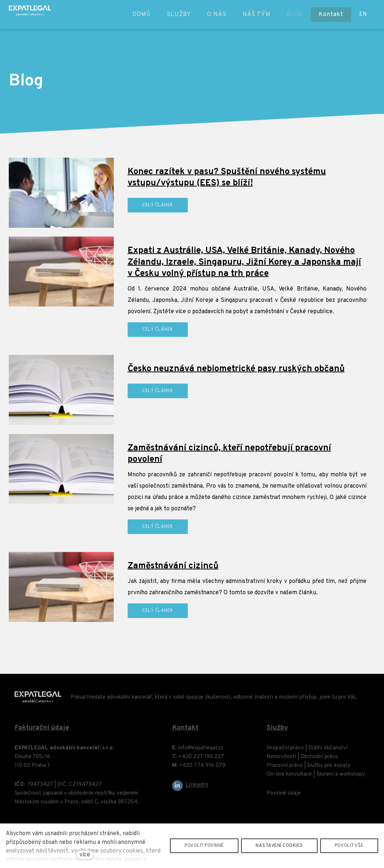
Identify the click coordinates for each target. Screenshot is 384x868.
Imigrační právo (285, 751)
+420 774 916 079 (202, 769)
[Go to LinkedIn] (190, 789)
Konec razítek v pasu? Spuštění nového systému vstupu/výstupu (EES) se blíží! (227, 178)
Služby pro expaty (329, 769)
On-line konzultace (289, 778)
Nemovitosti (281, 760)
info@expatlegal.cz (201, 751)
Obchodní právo (319, 760)
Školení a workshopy (341, 778)
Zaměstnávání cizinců (173, 566)
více (85, 855)
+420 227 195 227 (201, 760)
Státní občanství (328, 751)
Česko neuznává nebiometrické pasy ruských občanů (236, 369)
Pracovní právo (285, 769)
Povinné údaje (284, 797)
